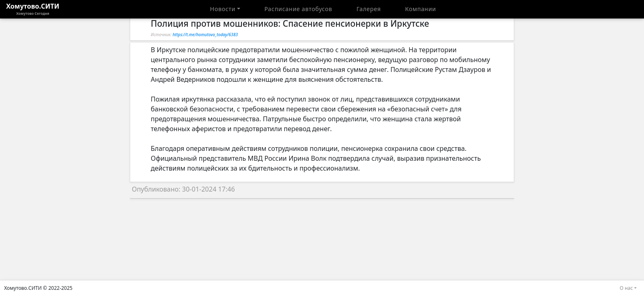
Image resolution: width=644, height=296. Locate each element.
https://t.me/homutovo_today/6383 (205, 35)
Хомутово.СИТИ (33, 9)
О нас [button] (626, 288)
